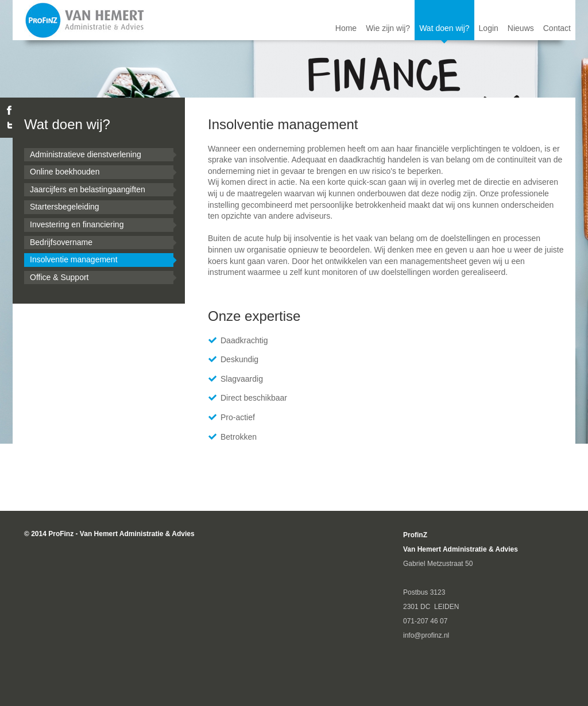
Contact (557, 28)
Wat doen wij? (444, 28)
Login (489, 28)
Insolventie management (74, 259)
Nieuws (521, 28)
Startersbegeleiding (65, 207)
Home (346, 28)
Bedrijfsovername (61, 242)
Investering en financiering (77, 224)
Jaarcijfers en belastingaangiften (88, 189)
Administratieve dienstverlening (86, 154)
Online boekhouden (65, 172)
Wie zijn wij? (388, 28)
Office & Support (59, 277)
